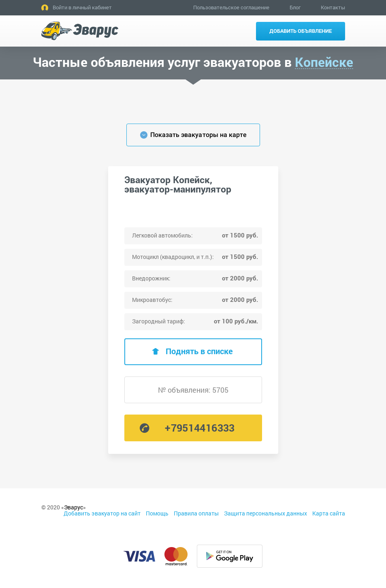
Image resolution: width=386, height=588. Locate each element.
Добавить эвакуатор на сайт (102, 513)
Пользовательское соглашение (231, 7)
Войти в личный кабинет (82, 7)
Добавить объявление (301, 31)
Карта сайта (329, 513)
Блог (295, 7)
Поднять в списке (199, 351)
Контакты (333, 7)
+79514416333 (200, 428)
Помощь (157, 513)
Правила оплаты (196, 513)
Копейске (324, 62)
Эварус (74, 507)
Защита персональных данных (266, 513)
